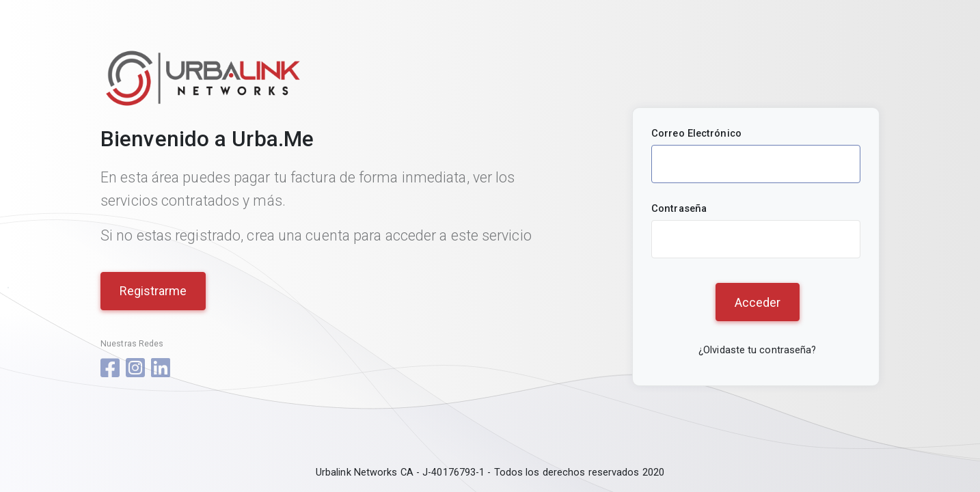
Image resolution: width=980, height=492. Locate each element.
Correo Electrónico (696, 133)
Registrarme (153, 291)
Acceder (758, 302)
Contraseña (679, 208)
